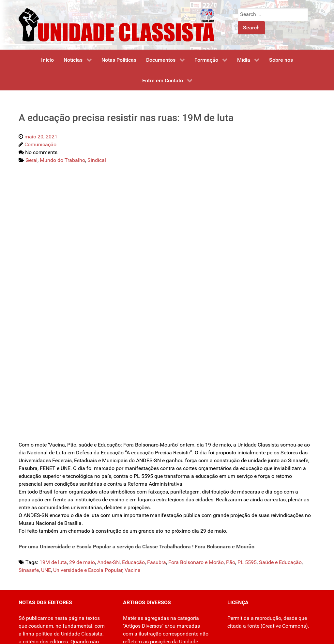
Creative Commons (284, 626)
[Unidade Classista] (116, 24)
